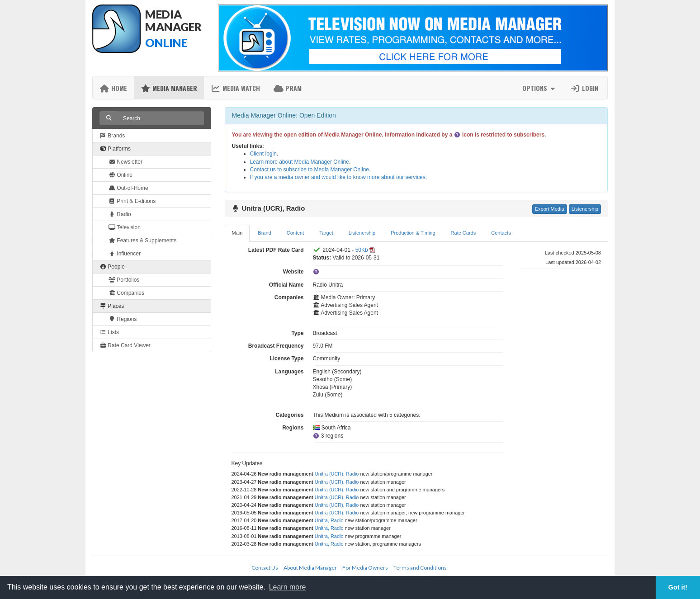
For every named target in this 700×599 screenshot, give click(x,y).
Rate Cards (464, 233)
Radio (120, 214)
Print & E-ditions (132, 201)
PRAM (288, 88)
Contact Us (265, 568)
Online (121, 175)
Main (237, 233)
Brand (264, 233)
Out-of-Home (128, 188)
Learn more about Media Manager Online (300, 162)
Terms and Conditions (420, 568)
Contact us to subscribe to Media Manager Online (310, 170)
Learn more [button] (288, 587)
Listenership (585, 209)
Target (326, 233)
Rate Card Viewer (125, 345)
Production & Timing (413, 233)
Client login (263, 154)
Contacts (501, 233)
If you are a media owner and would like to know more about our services (338, 177)
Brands (112, 136)
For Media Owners (365, 568)
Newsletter (125, 162)
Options (540, 88)
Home (113, 88)
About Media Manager (310, 568)
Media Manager (169, 88)
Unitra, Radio (329, 520)
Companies (126, 293)
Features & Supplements (142, 241)
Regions (123, 319)
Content (296, 233)
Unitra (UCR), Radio (337, 474)
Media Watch (235, 88)
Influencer (125, 254)
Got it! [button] (678, 587)
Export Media (550, 209)
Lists (109, 332)
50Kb (362, 250)
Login (584, 88)
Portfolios (124, 280)
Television (125, 227)
